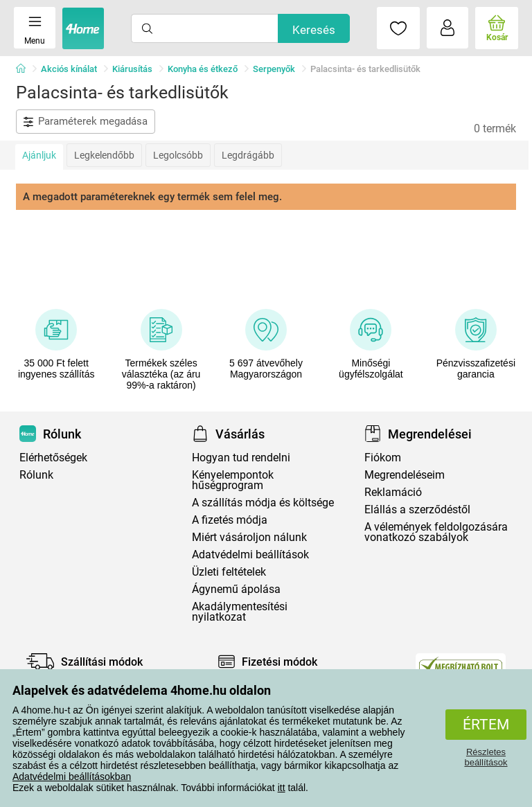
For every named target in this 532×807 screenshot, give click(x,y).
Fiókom (383, 458)
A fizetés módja (230, 520)
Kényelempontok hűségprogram (233, 480)
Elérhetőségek (53, 458)
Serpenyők (274, 69)
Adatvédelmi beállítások (250, 555)
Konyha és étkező (203, 69)
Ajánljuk (39, 155)
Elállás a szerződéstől (417, 509)
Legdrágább (248, 155)
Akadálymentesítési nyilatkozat (240, 612)
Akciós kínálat (69, 69)
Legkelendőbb (104, 155)
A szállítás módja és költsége (263, 503)
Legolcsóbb (178, 155)
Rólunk (36, 475)
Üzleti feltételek (229, 572)
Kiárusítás (132, 69)
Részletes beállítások (486, 757)
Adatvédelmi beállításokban (72, 777)
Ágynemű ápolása (236, 589)
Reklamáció (393, 492)
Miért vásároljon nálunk (249, 537)
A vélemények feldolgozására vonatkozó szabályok (436, 532)
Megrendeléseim (405, 475)
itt (282, 788)
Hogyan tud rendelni (241, 458)
